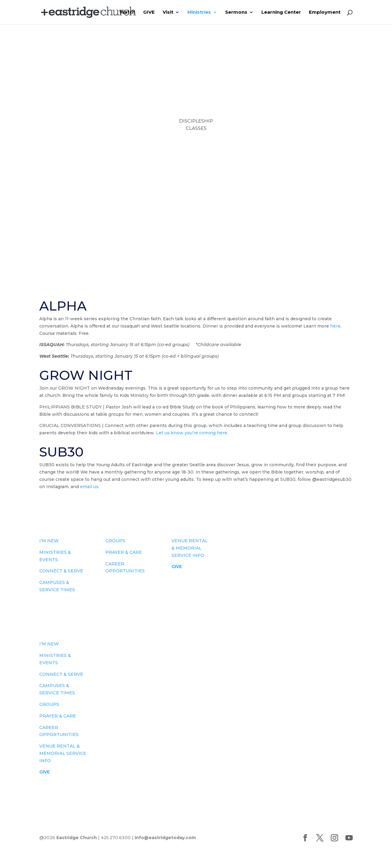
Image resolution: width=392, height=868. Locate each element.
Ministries (199, 12)
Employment (325, 12)
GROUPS (115, 541)
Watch (127, 12)
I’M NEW (49, 541)
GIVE (149, 12)
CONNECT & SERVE (61, 571)
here (335, 326)
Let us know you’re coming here (192, 433)
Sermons (236, 12)
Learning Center (281, 12)
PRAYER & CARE (124, 552)
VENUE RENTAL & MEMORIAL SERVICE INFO (190, 548)
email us (89, 487)
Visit (168, 12)
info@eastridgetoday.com (165, 838)
